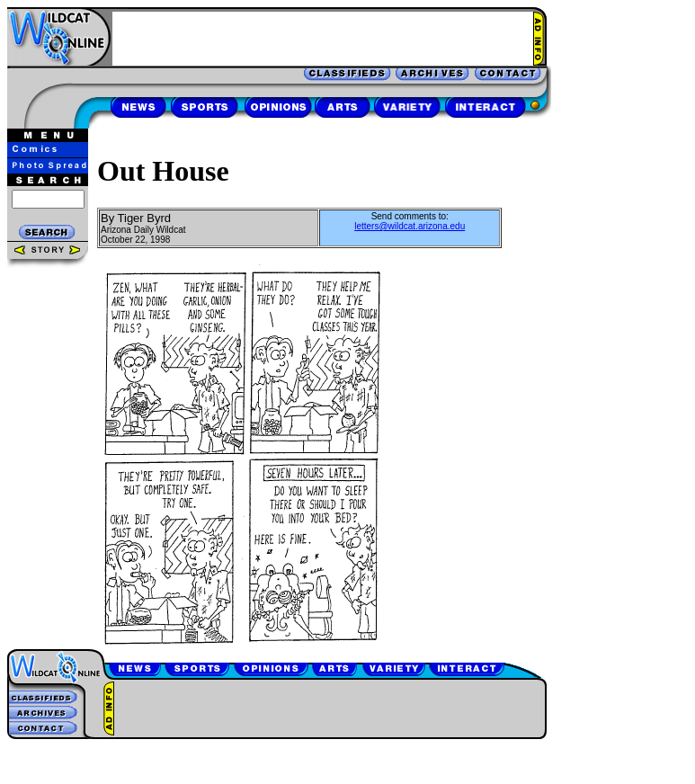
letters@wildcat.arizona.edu (410, 226)
